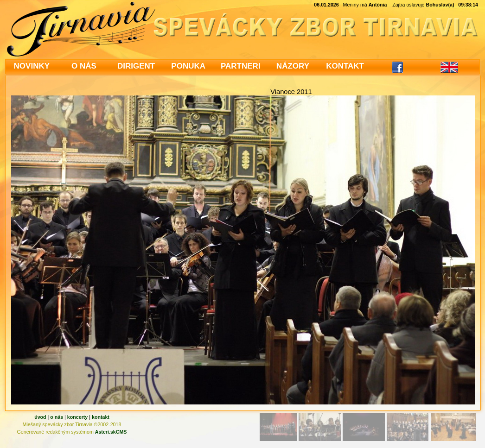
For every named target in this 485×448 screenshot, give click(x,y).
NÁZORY (293, 66)
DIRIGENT (136, 66)
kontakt (101, 417)
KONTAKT (345, 66)
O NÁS (84, 66)
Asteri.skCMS (111, 432)
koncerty (77, 417)
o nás (57, 417)
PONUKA (188, 66)
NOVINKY (32, 66)
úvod (40, 417)
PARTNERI (241, 66)
